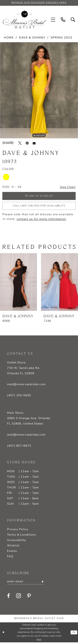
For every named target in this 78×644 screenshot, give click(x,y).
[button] (53, 20)
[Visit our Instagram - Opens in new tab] (19, 598)
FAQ (10, 558)
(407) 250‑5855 (19, 397)
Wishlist (13, 547)
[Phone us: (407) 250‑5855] (63, 20)
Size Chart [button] (67, 187)
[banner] (25, 20)
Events (12, 552)
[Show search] (73, 20)
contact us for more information (41, 220)
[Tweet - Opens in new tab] (20, 143)
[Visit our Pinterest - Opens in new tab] (29, 598)
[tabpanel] (39, 90)
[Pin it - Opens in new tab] (27, 143)
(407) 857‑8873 (19, 447)
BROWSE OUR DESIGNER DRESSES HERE (39, 3)
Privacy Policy (18, 531)
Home (9, 38)
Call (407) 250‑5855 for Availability (39, 207)
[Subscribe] (44, 583)
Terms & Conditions (22, 536)
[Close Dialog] (4, 634)
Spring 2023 (61, 38)
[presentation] (18, 283)
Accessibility (17, 542)
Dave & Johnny (32, 38)
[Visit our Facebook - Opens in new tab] (8, 598)
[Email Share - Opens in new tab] (34, 143)
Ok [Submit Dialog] (74, 634)
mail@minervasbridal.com (26, 386)
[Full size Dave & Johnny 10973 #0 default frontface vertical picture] (39, 90)
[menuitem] (53, 20)
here (39, 641)
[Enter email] (27, 583)
